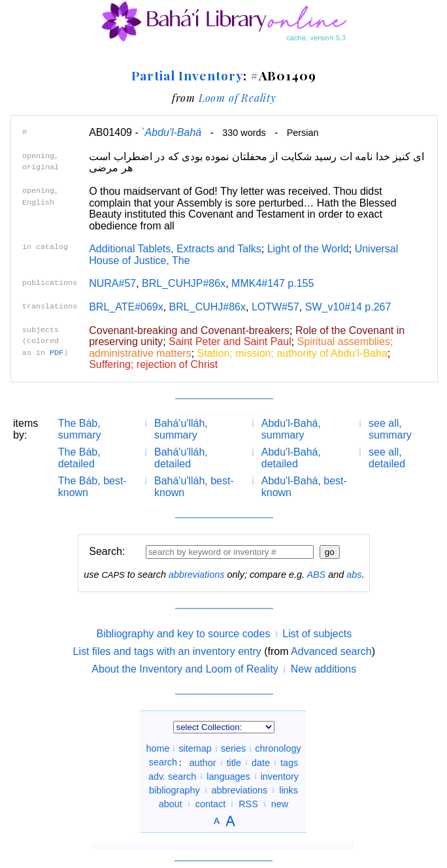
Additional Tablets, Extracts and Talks (175, 249)
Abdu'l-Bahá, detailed (291, 458)
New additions (324, 669)
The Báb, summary (80, 429)
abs (354, 575)
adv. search (172, 776)
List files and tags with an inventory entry (167, 651)
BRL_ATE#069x (126, 307)
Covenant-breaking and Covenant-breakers (189, 330)
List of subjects (317, 634)
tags (289, 762)
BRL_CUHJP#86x (184, 283)
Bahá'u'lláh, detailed (181, 458)
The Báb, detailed (79, 458)
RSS (248, 803)
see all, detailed (387, 458)
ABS (316, 575)
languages (228, 776)
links (289, 790)
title (234, 762)
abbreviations (197, 575)
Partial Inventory (187, 75)
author (203, 762)
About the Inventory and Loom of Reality (185, 669)
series (233, 748)
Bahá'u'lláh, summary (181, 429)
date (261, 762)
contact (210, 803)
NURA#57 (112, 283)
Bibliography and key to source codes (183, 634)
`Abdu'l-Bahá (171, 132)
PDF (57, 353)
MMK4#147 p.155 (273, 283)
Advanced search (331, 651)
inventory (280, 776)
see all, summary (390, 429)
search (163, 762)
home (157, 748)
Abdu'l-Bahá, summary (291, 429)
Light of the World (308, 249)
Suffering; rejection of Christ (153, 364)
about (171, 803)
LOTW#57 (275, 307)
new (280, 803)
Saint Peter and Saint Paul (230, 342)
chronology (278, 748)
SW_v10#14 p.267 (348, 307)
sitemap (195, 748)
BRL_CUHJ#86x (207, 307)
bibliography (174, 790)
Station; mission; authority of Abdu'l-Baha (292, 353)
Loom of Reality (238, 98)
